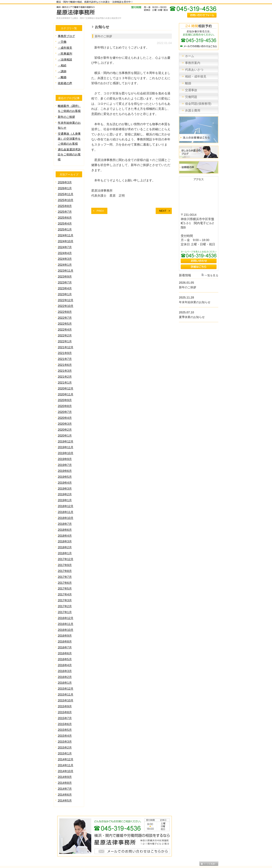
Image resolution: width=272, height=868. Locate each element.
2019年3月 (65, 476)
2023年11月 (66, 264)
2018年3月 (65, 527)
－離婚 (62, 76)
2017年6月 (65, 567)
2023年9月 (65, 270)
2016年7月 (65, 630)
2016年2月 (65, 658)
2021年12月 (66, 339)
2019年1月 (65, 487)
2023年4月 (65, 281)
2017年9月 (65, 550)
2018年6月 (65, 515)
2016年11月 (66, 607)
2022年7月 (65, 310)
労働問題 (141, 848)
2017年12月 (66, 544)
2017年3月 (65, 584)
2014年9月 (65, 755)
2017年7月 (65, 561)
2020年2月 (65, 418)
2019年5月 (65, 464)
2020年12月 (66, 378)
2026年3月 (65, 179)
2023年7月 (65, 276)
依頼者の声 (65, 82)
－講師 (62, 70)
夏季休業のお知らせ (193, 317)
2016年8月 (65, 624)
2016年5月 (65, 641)
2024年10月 (66, 236)
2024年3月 (65, 253)
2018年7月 (65, 510)
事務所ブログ (67, 36)
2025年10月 (66, 196)
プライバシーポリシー (205, 848)
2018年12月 (66, 493)
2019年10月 (66, 441)
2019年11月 (66, 435)
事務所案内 (70, 848)
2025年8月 (65, 202)
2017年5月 (65, 572)
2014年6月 (65, 772)
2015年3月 (65, 721)
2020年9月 (65, 390)
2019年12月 (66, 430)
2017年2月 (65, 590)
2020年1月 (65, 424)
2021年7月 (65, 350)
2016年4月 (65, 647)
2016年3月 (65, 652)
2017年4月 (65, 578)
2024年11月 (66, 230)
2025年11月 (66, 190)
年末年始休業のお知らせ (196, 302)
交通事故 (128, 848)
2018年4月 (65, 521)
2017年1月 (65, 595)
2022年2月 (65, 327)
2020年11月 (66, 384)
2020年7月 (65, 401)
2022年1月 (65, 333)
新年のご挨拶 (104, 36)
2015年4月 (65, 715)
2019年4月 (65, 470)
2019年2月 (65, 481)
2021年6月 (65, 356)
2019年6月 (65, 458)
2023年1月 (65, 287)
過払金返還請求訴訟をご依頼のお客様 (70, 151)
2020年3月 (65, 413)
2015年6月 (65, 704)
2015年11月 (66, 675)
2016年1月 (65, 664)
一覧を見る (212, 276)
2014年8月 (65, 761)
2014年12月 (66, 738)
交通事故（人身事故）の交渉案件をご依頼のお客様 (70, 136)
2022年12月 (66, 293)
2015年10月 (66, 681)
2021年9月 (65, 344)
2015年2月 (65, 727)
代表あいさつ (86, 848)
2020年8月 (65, 395)
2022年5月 (65, 316)
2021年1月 (65, 373)
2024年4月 (65, 247)
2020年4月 (65, 407)
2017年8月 (65, 555)
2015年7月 (65, 698)
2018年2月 (65, 532)
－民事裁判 (65, 53)
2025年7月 (65, 207)
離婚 (119, 848)
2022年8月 (65, 304)
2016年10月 (66, 613)
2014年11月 (66, 744)
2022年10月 (66, 298)
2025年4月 (65, 219)
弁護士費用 (167, 848)
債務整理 (153, 848)
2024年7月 (65, 241)
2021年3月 (65, 361)
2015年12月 (66, 669)
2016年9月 (65, 618)
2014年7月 (65, 767)
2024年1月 (65, 259)
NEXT (163, 211)
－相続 (62, 64)
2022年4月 (65, 321)
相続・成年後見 (105, 848)
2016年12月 (66, 601)
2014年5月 (65, 778)
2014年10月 (66, 750)
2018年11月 (66, 498)
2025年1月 (65, 224)
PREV (100, 211)
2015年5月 (65, 709)
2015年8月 (65, 692)
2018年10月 (66, 504)
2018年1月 (65, 538)
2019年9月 (65, 447)
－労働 (62, 41)
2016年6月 (65, 635)
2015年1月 (65, 732)
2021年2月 (65, 367)
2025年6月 (65, 213)
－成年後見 (65, 47)
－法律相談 (65, 59)
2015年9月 (65, 687)
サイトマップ (183, 848)
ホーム (58, 848)
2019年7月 (65, 453)
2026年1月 (65, 184)
